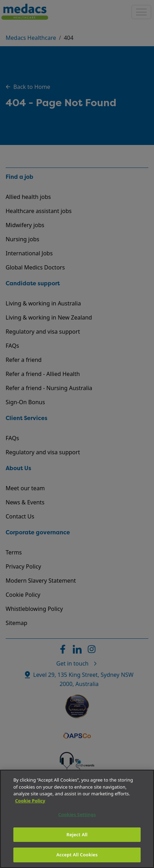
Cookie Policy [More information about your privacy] (30, 801)
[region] (77, 819)
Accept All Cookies (77, 855)
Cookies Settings (77, 814)
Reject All (77, 834)
